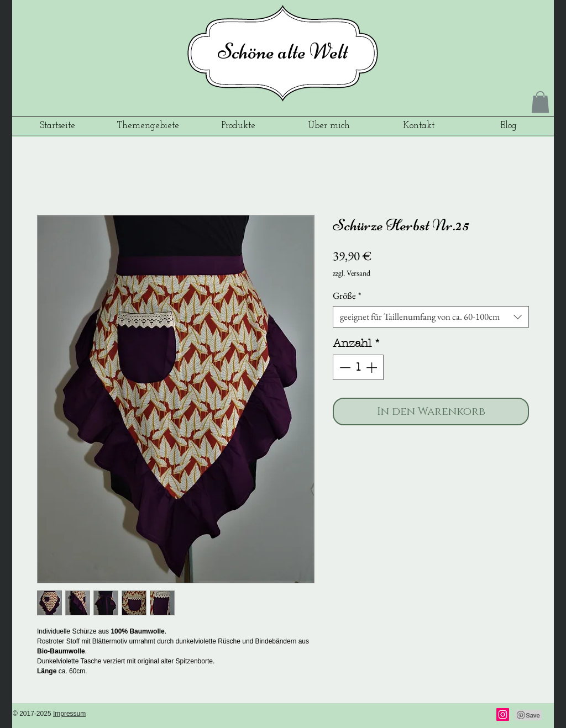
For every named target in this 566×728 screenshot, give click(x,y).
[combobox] (431, 317)
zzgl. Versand (352, 273)
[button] (540, 102)
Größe (347, 296)
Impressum (69, 714)
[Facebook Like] (460, 715)
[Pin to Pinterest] (529, 715)
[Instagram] (503, 714)
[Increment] (373, 367)
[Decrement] (344, 367)
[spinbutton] (358, 367)
